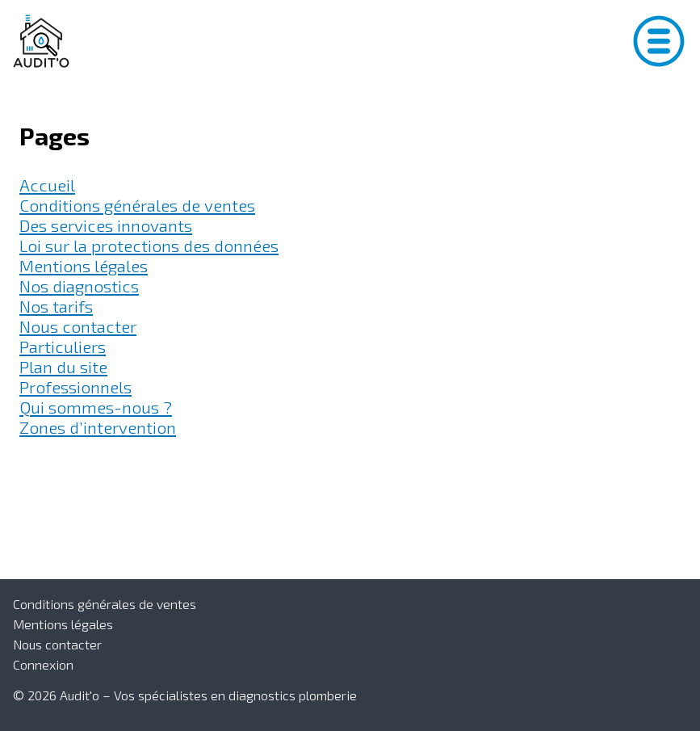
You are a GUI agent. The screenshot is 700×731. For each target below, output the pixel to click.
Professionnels (75, 387)
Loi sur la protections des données (149, 245)
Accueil (47, 185)
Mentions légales (84, 265)
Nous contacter (78, 326)
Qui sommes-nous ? (96, 407)
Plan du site (63, 366)
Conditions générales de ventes (137, 205)
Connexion (43, 664)
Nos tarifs (56, 306)
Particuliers (63, 346)
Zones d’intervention (98, 427)
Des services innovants (106, 225)
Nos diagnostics (79, 286)
